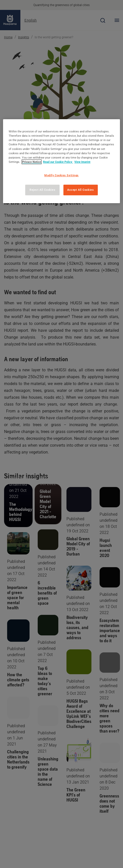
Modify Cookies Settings (61, 175)
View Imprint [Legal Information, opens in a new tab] (82, 162)
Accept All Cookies (80, 190)
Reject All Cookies (42, 190)
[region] (61, 161)
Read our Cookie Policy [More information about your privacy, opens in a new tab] (58, 162)
